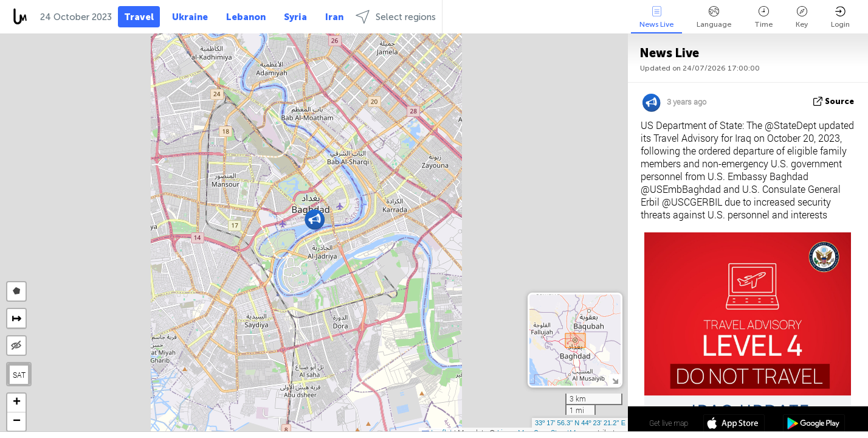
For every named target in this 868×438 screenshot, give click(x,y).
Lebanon (246, 17)
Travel (139, 17)
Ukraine (190, 17)
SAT (19, 375)
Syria (295, 17)
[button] (315, 219)
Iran (334, 17)
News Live (656, 17)
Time (763, 17)
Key (802, 17)
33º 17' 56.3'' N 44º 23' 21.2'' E (580, 423)
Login (840, 17)
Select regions (396, 17)
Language (714, 17)
